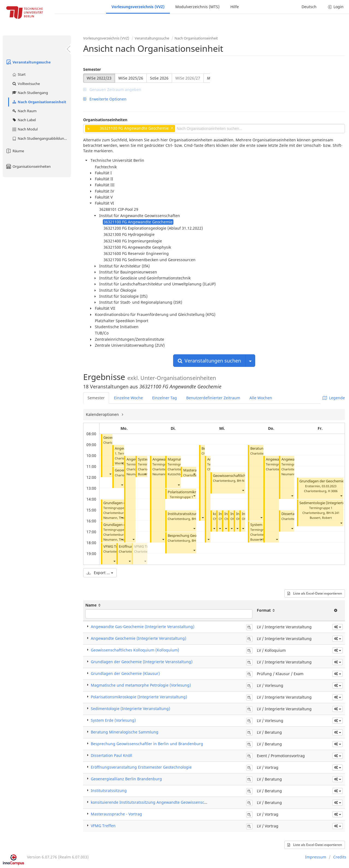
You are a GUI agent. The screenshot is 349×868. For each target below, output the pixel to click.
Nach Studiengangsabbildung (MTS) (41, 138)
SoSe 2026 (159, 78)
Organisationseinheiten (28, 166)
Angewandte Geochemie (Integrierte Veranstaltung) (139, 638)
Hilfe (235, 7)
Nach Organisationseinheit (39, 102)
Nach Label (24, 120)
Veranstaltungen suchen (209, 361)
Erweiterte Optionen (105, 99)
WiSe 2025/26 (131, 78)
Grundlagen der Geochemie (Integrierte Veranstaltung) (142, 662)
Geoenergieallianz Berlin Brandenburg (126, 779)
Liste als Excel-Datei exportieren (315, 593)
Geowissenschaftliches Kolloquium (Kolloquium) (135, 650)
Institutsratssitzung (184, 514)
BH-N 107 (243, 481)
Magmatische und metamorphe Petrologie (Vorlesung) (141, 685)
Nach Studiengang (30, 93)
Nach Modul (25, 129)
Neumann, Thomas (117, 518)
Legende (334, 398)
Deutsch (309, 7)
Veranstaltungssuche (28, 62)
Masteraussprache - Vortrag (116, 814)
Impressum (316, 857)
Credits (340, 857)
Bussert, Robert (321, 518)
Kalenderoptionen (103, 414)
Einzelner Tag (165, 398)
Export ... (100, 573)
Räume (15, 151)
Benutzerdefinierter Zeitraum (213, 398)
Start (19, 74)
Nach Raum (24, 111)
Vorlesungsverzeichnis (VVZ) (138, 7)
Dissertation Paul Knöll (112, 755)
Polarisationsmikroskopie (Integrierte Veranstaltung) (139, 697)
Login (336, 7)
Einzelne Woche (128, 398)
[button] (110, 474)
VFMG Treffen (114, 546)
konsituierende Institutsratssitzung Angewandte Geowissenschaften (154, 802)
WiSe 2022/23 (99, 78)
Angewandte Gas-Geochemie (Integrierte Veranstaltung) (143, 627)
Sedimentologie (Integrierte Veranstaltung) (130, 709)
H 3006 (333, 491)
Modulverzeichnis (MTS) (197, 7)
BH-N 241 (333, 513)
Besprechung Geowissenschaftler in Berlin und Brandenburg (147, 744)
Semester (92, 69)
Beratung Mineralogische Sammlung (125, 732)
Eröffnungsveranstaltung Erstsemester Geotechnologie (141, 767)
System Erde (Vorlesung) (113, 720)
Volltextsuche (26, 84)
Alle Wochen (261, 398)
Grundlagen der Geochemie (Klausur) (125, 673)
